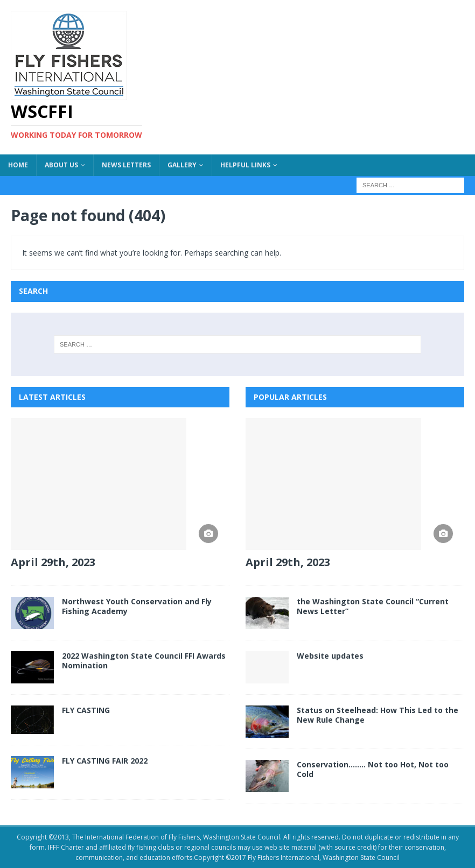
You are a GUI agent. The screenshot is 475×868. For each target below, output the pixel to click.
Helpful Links (245, 165)
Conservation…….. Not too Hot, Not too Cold (373, 769)
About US (61, 165)
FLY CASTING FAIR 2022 (105, 761)
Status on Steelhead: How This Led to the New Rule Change (378, 715)
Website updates (330, 656)
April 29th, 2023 (53, 562)
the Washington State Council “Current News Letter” (373, 606)
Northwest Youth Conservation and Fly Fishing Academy (137, 606)
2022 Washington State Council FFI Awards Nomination (144, 661)
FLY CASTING (86, 710)
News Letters (126, 165)
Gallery (182, 165)
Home (18, 165)
